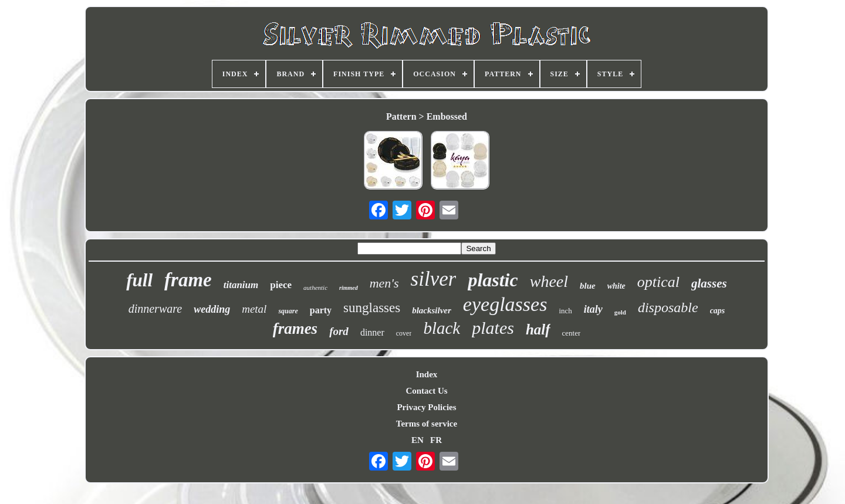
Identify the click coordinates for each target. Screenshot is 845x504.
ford (339, 331)
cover (404, 333)
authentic (315, 287)
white (616, 286)
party (321, 310)
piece (281, 285)
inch (565, 311)
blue (588, 286)
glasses (709, 283)
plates (493, 328)
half (538, 329)
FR (436, 440)
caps (718, 311)
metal (254, 309)
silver (434, 279)
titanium (241, 285)
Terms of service (427, 424)
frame (188, 280)
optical (658, 282)
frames (295, 329)
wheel (549, 281)
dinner (372, 332)
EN (418, 440)
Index (427, 374)
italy (593, 309)
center (572, 333)
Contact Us (426, 391)
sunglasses (372, 308)
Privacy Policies (426, 407)
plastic (493, 280)
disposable (668, 307)
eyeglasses (505, 304)
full (139, 280)
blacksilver (432, 310)
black (442, 328)
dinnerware (155, 309)
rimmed (349, 288)
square (288, 311)
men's (384, 283)
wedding (212, 309)
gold (620, 312)
